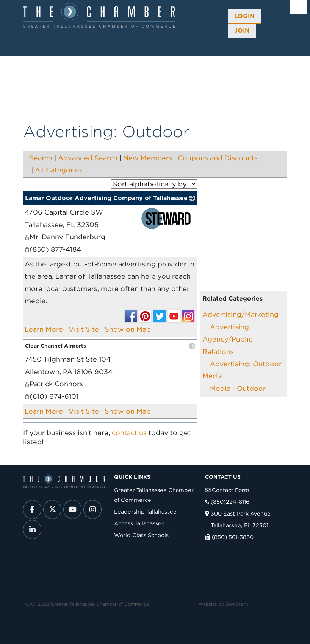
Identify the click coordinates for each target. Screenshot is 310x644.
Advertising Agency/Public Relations (227, 339)
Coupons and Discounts (218, 158)
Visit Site (84, 329)
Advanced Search (88, 158)
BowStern (237, 604)
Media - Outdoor (238, 388)
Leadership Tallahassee (145, 512)
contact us (129, 433)
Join (242, 31)
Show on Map (128, 329)
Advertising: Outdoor (246, 364)
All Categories (59, 170)
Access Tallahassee (139, 523)
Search (41, 158)
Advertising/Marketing (240, 314)
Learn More (44, 329)
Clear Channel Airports (56, 346)
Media (213, 376)
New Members (148, 158)
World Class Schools (141, 535)
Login (244, 16)
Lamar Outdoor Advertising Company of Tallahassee (106, 198)
